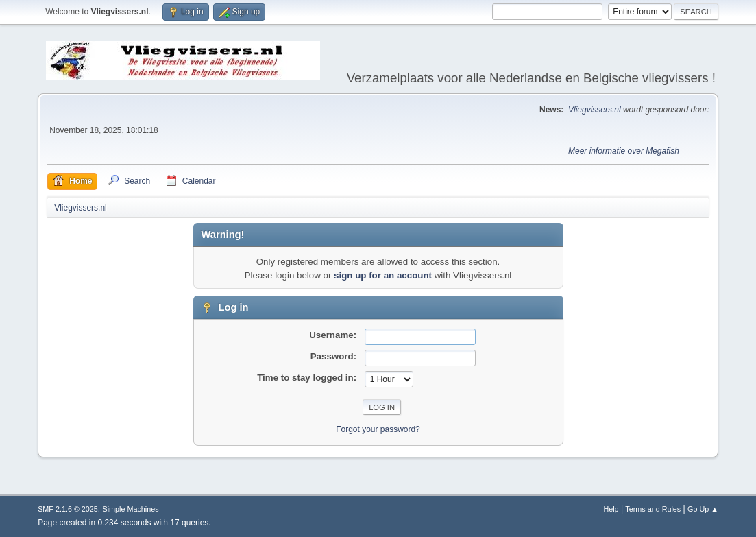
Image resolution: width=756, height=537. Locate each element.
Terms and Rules (653, 509)
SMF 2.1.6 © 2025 (68, 509)
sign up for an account (383, 275)
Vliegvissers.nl (595, 110)
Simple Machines (130, 509)
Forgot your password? (378, 429)
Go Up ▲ (703, 509)
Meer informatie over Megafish (624, 151)
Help (611, 509)
